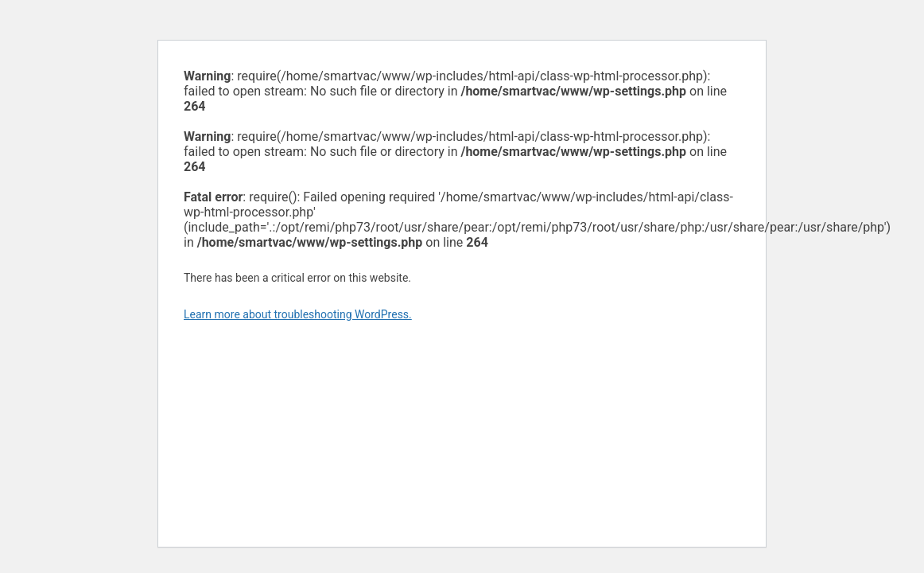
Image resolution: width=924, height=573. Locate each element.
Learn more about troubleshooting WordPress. (298, 314)
